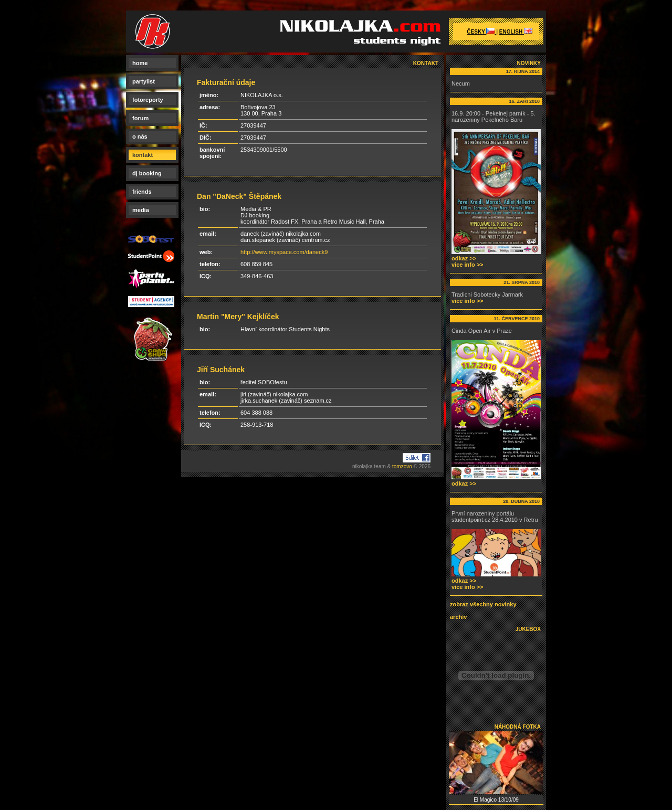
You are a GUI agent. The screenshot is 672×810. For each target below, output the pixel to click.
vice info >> (468, 265)
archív (458, 617)
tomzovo (402, 466)
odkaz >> (464, 258)
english (516, 32)
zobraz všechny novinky (483, 604)
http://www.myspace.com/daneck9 (284, 252)
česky (481, 32)
